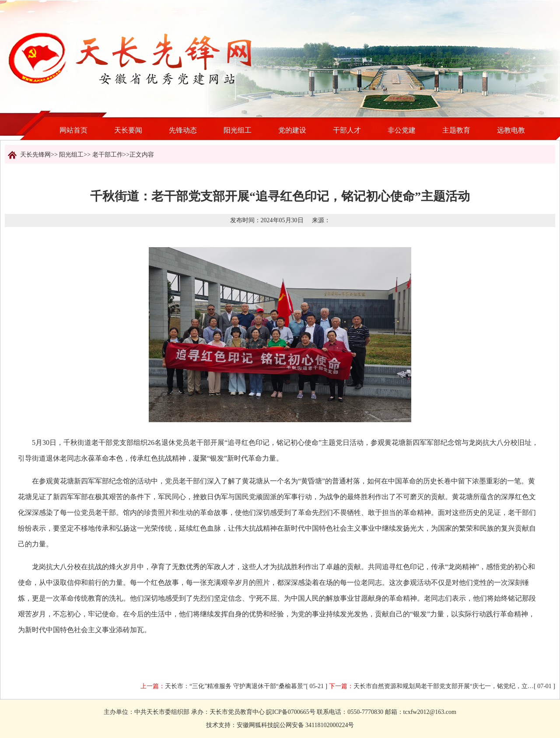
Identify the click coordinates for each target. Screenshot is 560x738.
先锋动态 (183, 130)
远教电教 (511, 130)
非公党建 (402, 130)
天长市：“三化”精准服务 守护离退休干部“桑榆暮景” (235, 686)
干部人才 (347, 130)
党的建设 (292, 130)
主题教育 (456, 130)
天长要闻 (128, 130)
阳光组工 (238, 130)
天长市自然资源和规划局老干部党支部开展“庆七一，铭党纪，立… (444, 686)
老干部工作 (108, 155)
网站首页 (73, 130)
